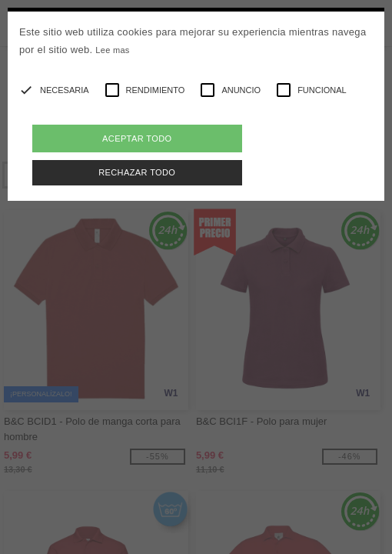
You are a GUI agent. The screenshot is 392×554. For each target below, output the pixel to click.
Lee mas (112, 50)
